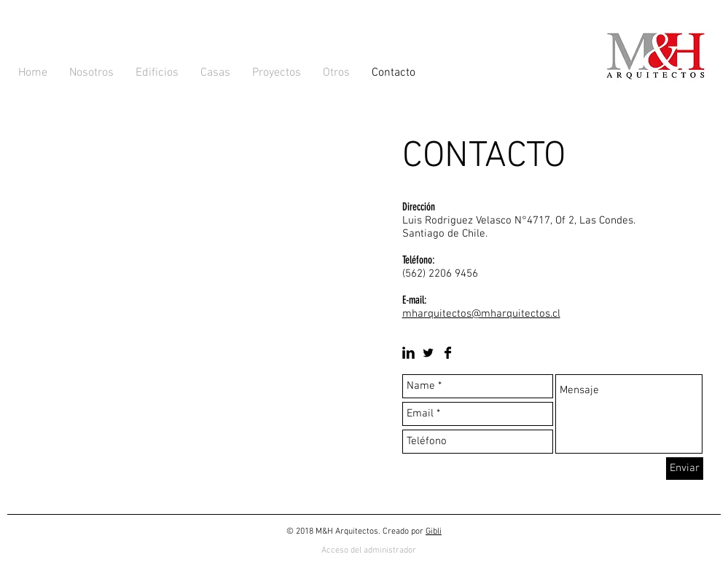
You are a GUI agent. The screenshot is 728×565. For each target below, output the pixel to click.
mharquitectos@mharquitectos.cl (481, 314)
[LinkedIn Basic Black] (408, 353)
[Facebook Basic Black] (448, 353)
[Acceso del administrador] (369, 550)
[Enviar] (685, 469)
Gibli (434, 532)
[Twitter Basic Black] (428, 353)
